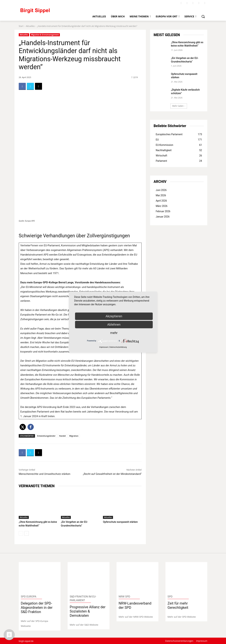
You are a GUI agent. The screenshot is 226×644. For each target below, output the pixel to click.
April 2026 (161, 201)
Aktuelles (30, 26)
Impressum (104, 347)
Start (21, 26)
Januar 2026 (163, 217)
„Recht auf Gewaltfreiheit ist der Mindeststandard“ (112, 474)
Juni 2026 (161, 190)
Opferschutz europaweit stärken (119, 522)
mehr (114, 333)
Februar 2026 (163, 211)
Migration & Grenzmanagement (45, 35)
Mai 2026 (161, 195)
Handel (62, 436)
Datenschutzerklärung (118, 347)
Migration (74, 436)
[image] (40, 577)
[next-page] (27, 533)
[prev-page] (21, 533)
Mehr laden (179, 106)
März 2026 (162, 206)
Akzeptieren (114, 316)
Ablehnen (114, 324)
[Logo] (50, 12)
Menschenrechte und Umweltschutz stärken (44, 474)
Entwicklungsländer (46, 436)
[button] (203, 16)
